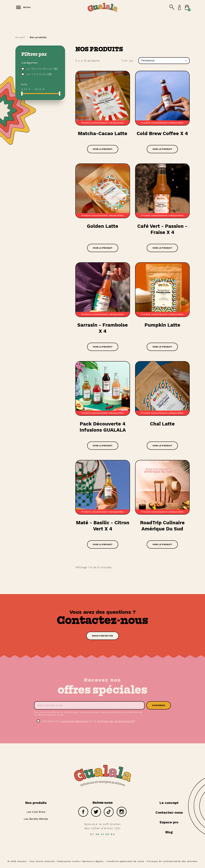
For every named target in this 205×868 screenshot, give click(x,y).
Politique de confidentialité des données (173, 863)
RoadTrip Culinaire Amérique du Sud (162, 527)
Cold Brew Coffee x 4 (162, 134)
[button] (102, 637)
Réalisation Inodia (68, 863)
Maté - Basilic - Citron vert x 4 (103, 527)
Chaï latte (162, 425)
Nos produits (36, 804)
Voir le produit (103, 149)
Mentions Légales (93, 863)
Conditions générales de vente (125, 863)
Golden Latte (103, 226)
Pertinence (164, 61)
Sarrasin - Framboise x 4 (103, 329)
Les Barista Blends (42, 69)
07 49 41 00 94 (102, 836)
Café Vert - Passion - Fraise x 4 (162, 230)
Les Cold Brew (39, 74)
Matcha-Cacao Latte (103, 134)
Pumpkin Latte (162, 326)
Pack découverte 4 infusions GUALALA (103, 428)
